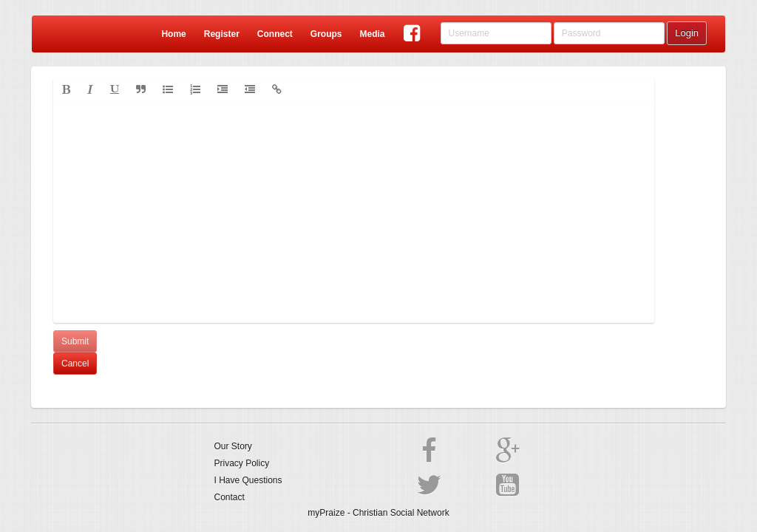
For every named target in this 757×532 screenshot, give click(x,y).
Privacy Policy (242, 463)
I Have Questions (248, 480)
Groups (326, 34)
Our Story (233, 446)
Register (222, 34)
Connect (275, 34)
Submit (75, 341)
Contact (230, 497)
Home (173, 34)
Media (372, 34)
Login (687, 33)
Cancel (75, 364)
